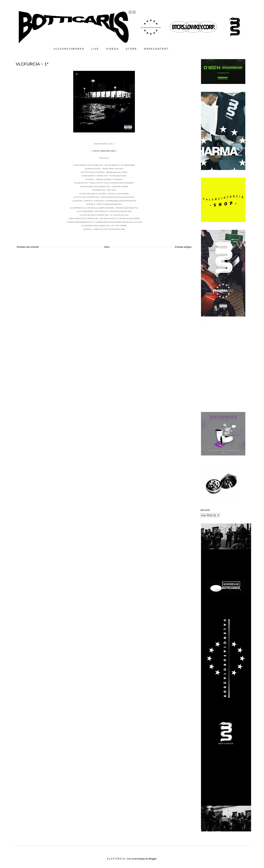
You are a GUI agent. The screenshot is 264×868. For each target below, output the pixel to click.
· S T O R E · (131, 49)
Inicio (107, 247)
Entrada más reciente (28, 247)
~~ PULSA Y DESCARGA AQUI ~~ (104, 151)
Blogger (153, 859)
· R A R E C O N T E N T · (156, 49)
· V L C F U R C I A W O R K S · (69, 49)
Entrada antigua (183, 247)
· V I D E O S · (112, 49)
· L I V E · (95, 49)
